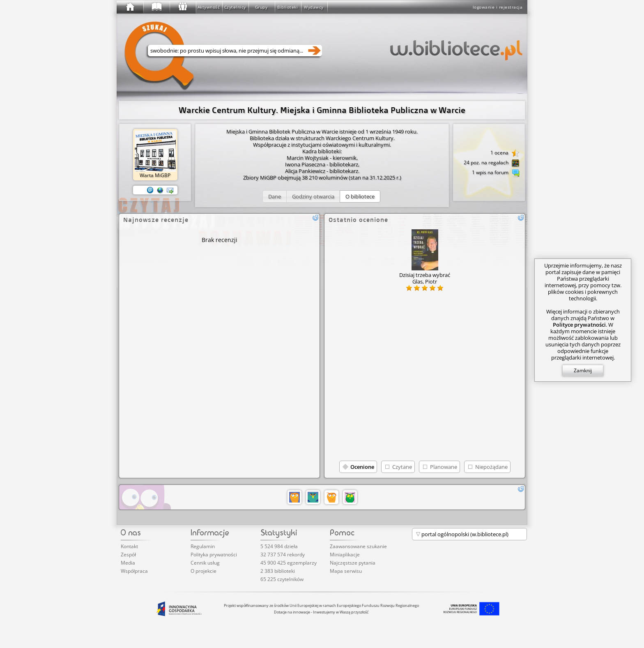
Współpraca (134, 571)
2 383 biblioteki (278, 571)
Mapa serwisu (346, 571)
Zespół (128, 555)
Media (128, 563)
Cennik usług (205, 563)
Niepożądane (491, 467)
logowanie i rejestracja (498, 7)
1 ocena (505, 153)
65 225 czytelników (282, 579)
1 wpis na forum (496, 173)
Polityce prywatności (579, 325)
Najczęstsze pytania (353, 563)
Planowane (444, 467)
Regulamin (203, 546)
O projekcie (204, 571)
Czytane (402, 467)
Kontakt (129, 546)
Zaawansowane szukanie (358, 546)
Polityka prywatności (214, 555)
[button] (275, 196)
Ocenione (362, 467)
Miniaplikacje (345, 555)
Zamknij (583, 370)
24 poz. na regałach (492, 163)
